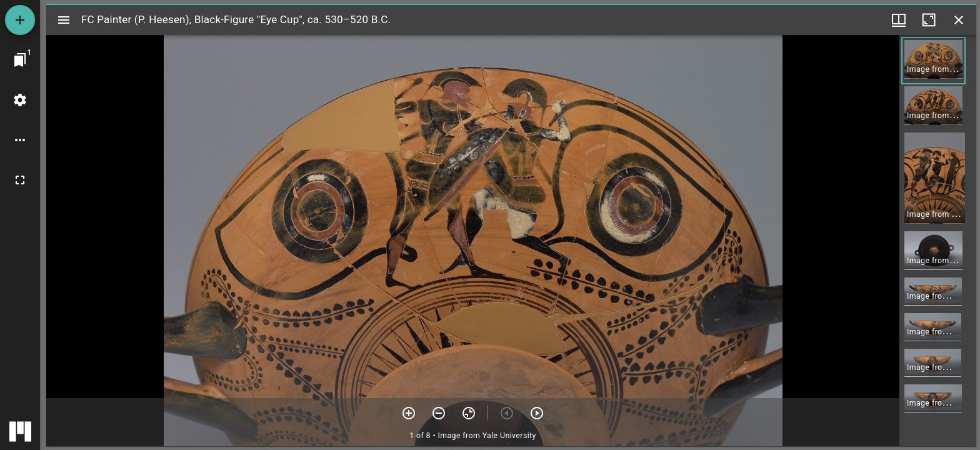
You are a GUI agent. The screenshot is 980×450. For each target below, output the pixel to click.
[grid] (938, 241)
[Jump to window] (20, 60)
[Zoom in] (409, 413)
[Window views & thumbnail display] (899, 20)
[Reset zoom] (469, 413)
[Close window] (959, 20)
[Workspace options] (20, 140)
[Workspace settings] (20, 100)
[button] (933, 61)
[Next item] (537, 413)
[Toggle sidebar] (64, 20)
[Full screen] (20, 180)
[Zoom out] (439, 413)
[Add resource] (20, 20)
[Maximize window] (929, 20)
